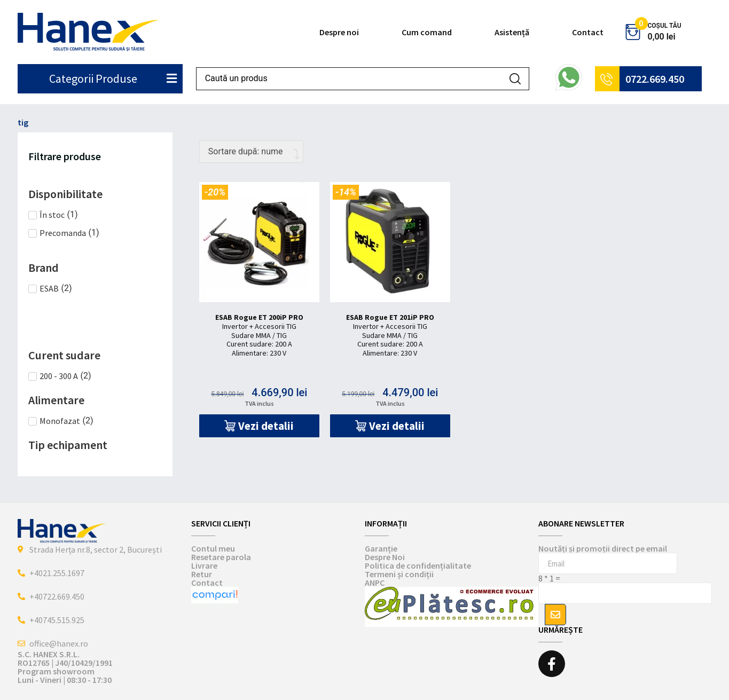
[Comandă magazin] (251, 152)
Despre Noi (385, 557)
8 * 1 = (549, 578)
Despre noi (339, 32)
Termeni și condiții (399, 574)
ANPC (375, 583)
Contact (588, 32)
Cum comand (427, 32)
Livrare (204, 565)
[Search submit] (515, 79)
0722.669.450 (655, 79)
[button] (259, 426)
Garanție (381, 548)
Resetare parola (221, 557)
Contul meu (213, 548)
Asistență (512, 32)
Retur (202, 574)
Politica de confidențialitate (418, 565)
